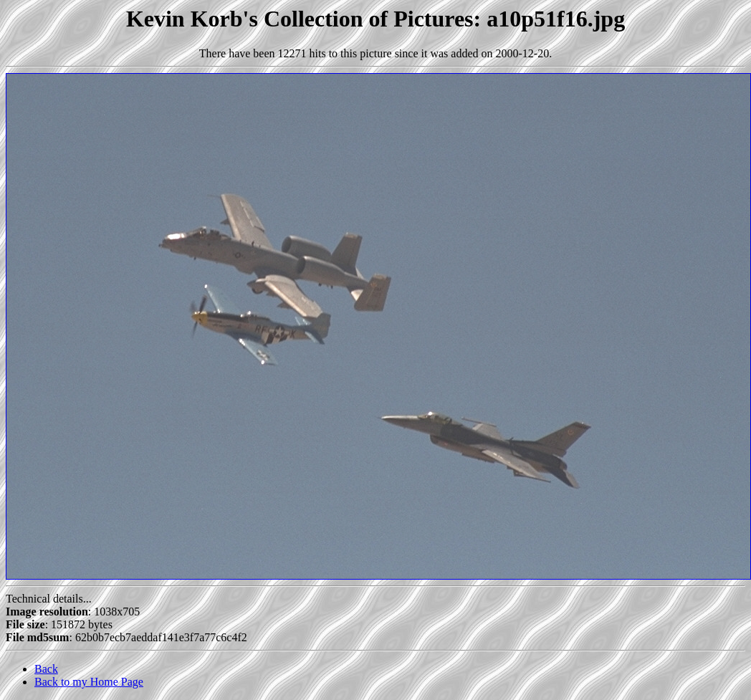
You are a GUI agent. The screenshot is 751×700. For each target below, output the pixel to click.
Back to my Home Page (89, 682)
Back (46, 669)
